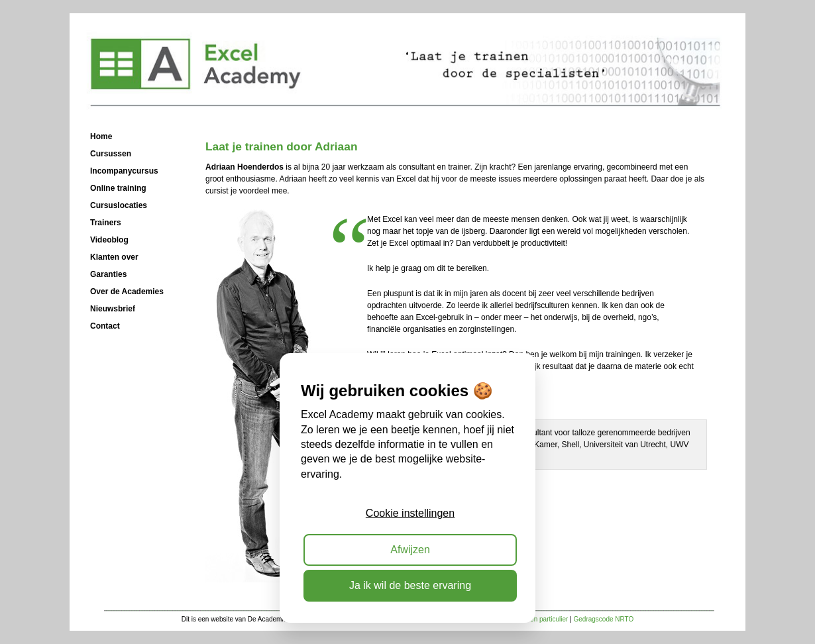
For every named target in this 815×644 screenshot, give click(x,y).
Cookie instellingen (410, 513)
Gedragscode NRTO (604, 619)
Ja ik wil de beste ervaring (410, 585)
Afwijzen (410, 550)
